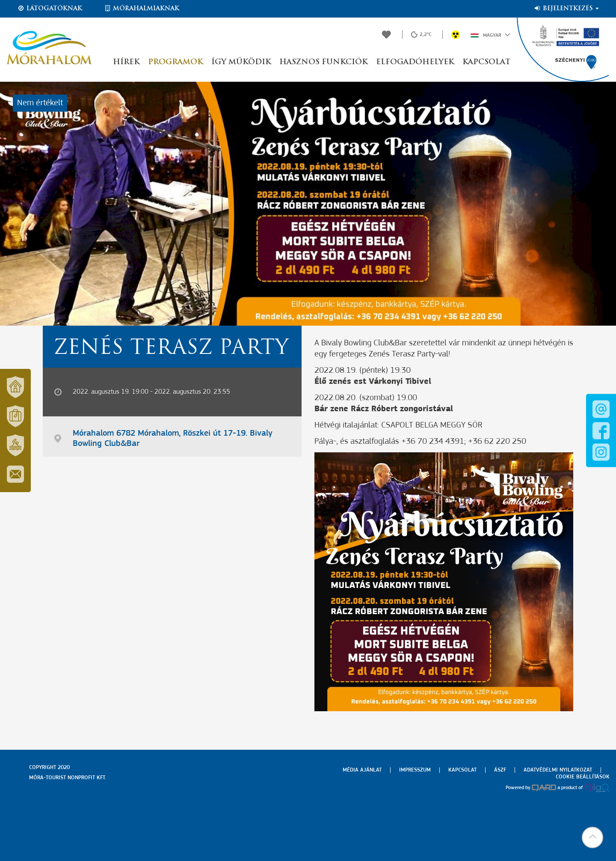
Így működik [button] (241, 62)
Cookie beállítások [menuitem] (583, 777)
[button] (592, 837)
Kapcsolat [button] (486, 62)
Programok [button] (175, 62)
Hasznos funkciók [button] (323, 62)
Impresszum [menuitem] (415, 770)
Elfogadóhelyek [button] (415, 62)
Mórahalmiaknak (141, 9)
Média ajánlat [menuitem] (362, 770)
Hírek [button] (126, 62)
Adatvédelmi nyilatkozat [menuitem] (558, 770)
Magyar (490, 35)
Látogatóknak (50, 9)
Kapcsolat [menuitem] (462, 770)
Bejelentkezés (566, 9)
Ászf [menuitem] (500, 770)
